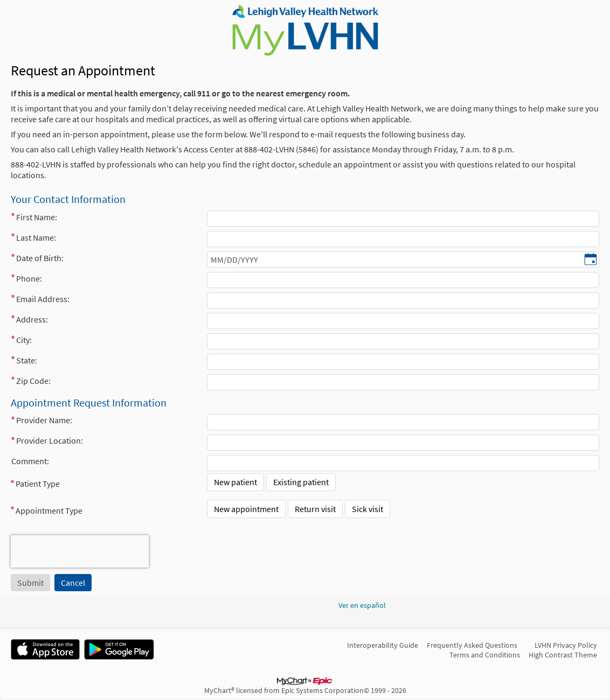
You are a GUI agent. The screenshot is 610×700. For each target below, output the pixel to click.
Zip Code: (33, 381)
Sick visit (368, 509)
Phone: (29, 278)
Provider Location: (50, 440)
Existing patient (301, 482)
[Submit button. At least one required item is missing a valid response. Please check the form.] (30, 583)
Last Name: (36, 237)
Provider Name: (44, 420)
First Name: (37, 217)
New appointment (246, 509)
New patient (235, 482)
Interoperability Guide (383, 645)
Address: (32, 319)
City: (24, 340)
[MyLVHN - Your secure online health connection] (305, 30)
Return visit (315, 509)
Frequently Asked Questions (472, 645)
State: (27, 360)
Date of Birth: (40, 258)
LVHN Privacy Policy (566, 645)
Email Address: (43, 299)
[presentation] (80, 551)
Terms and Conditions (485, 655)
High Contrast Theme (563, 655)
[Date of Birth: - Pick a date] (591, 260)
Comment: (30, 461)
